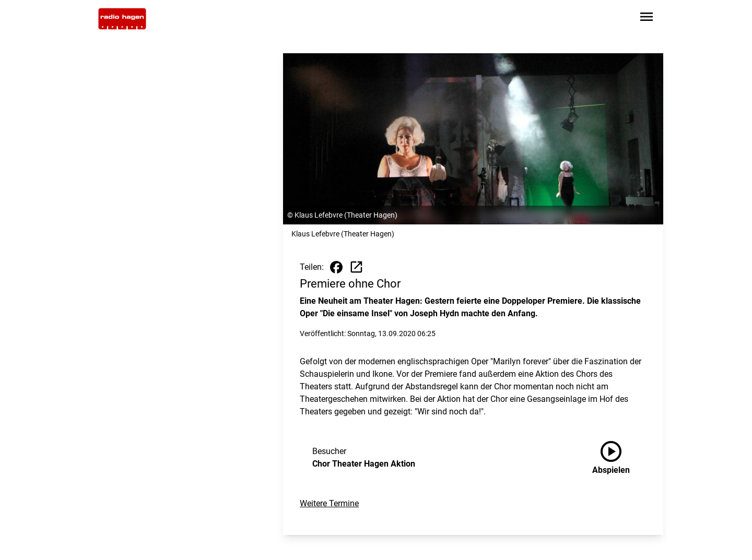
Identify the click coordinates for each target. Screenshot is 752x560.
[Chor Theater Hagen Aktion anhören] (619, 458)
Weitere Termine (329, 503)
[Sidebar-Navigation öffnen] (647, 19)
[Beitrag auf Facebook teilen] (336, 267)
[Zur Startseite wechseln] (122, 19)
